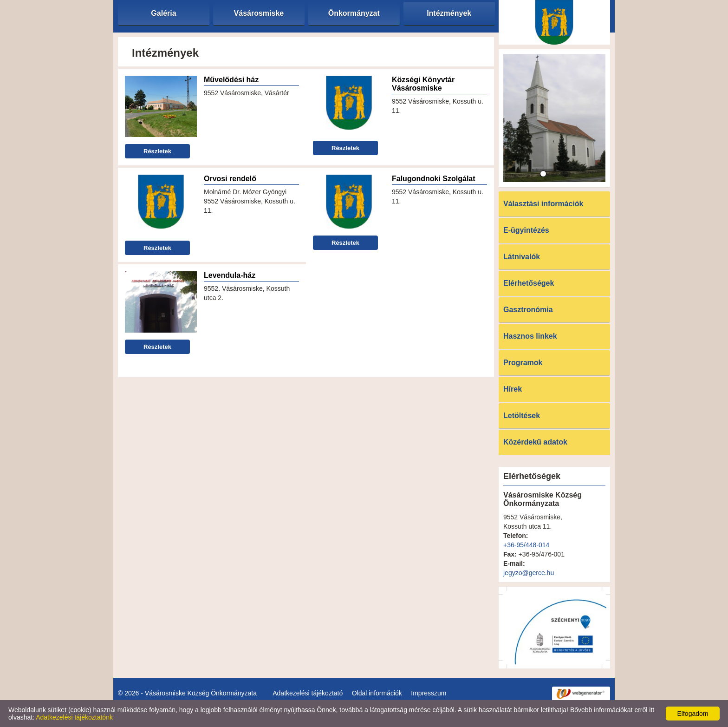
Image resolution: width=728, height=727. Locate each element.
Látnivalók (522, 257)
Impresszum (429, 693)
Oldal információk (377, 693)
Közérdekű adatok (535, 442)
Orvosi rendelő (230, 179)
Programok (523, 363)
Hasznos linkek (530, 336)
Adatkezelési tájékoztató (308, 693)
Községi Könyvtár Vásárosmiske (423, 84)
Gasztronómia (528, 310)
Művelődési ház (231, 80)
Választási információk (543, 204)
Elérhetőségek (529, 283)
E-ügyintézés (526, 230)
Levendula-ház (230, 275)
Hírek (513, 389)
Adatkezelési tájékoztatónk (74, 717)
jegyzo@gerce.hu (529, 573)
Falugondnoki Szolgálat (434, 179)
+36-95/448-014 (526, 545)
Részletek (157, 151)
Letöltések (522, 416)
